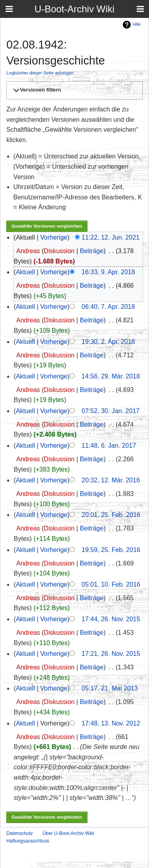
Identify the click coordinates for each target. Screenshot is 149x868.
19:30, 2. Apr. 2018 (108, 342)
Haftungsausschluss (28, 841)
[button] (73, 90)
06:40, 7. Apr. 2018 (108, 307)
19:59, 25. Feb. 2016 (111, 550)
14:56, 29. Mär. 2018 (111, 376)
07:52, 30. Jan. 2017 (110, 411)
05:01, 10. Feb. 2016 (111, 584)
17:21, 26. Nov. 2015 (111, 654)
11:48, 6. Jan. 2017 (109, 446)
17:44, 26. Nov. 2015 (111, 619)
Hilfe (137, 24)
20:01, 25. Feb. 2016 (111, 515)
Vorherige (54, 237)
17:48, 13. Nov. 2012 (111, 723)
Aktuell (25, 272)
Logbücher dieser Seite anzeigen (40, 73)
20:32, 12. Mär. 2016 (111, 480)
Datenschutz (20, 833)
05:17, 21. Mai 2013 (109, 688)
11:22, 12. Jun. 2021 (110, 237)
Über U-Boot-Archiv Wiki (68, 833)
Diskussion (59, 251)
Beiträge (92, 251)
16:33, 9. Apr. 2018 (108, 272)
